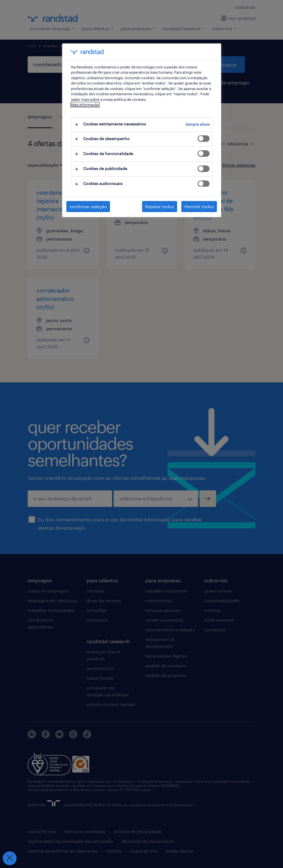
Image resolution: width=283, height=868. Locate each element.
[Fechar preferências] (9, 858)
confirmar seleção (88, 206)
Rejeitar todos (160, 206)
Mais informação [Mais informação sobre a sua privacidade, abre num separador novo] (85, 105)
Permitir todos (199, 206)
